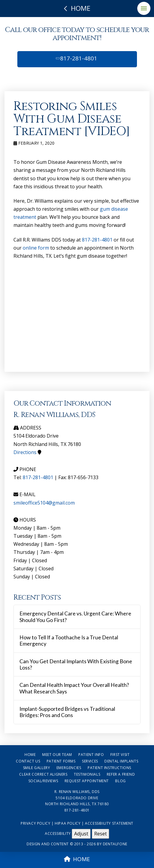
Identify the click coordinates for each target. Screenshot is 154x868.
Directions (25, 452)
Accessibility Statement (109, 823)
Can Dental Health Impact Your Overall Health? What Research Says (74, 688)
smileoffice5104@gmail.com (44, 503)
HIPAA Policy (68, 823)
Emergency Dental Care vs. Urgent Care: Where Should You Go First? (75, 617)
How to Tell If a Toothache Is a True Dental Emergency (69, 641)
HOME (77, 859)
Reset (100, 834)
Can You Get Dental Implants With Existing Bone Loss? (76, 664)
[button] (144, 8)
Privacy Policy (35, 823)
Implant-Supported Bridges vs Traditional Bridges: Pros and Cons (67, 712)
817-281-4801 (76, 58)
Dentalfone (115, 844)
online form (36, 248)
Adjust (81, 834)
